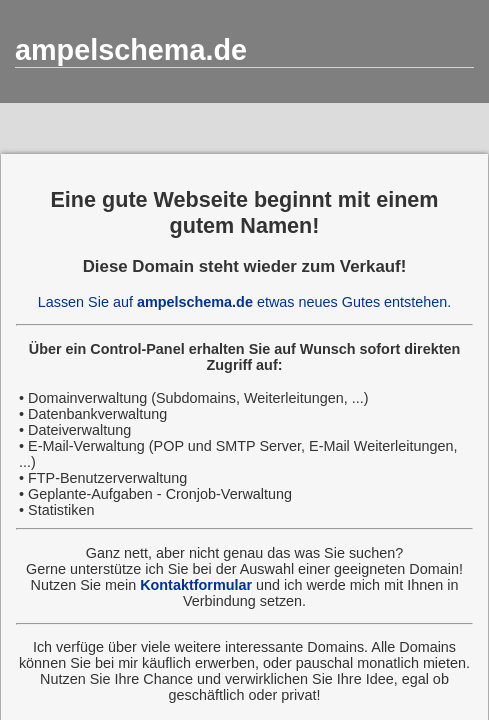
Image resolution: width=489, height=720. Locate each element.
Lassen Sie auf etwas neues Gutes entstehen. (245, 302)
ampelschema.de (131, 50)
